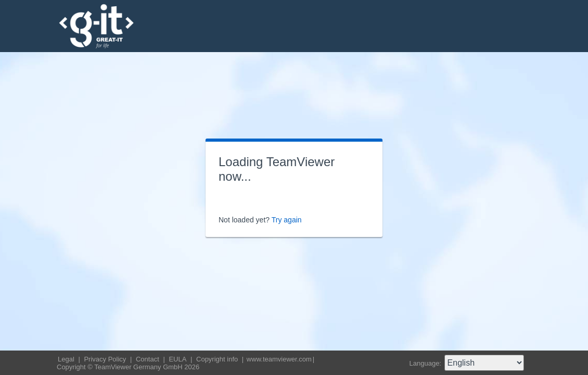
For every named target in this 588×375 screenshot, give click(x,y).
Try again (287, 220)
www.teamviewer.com (279, 359)
